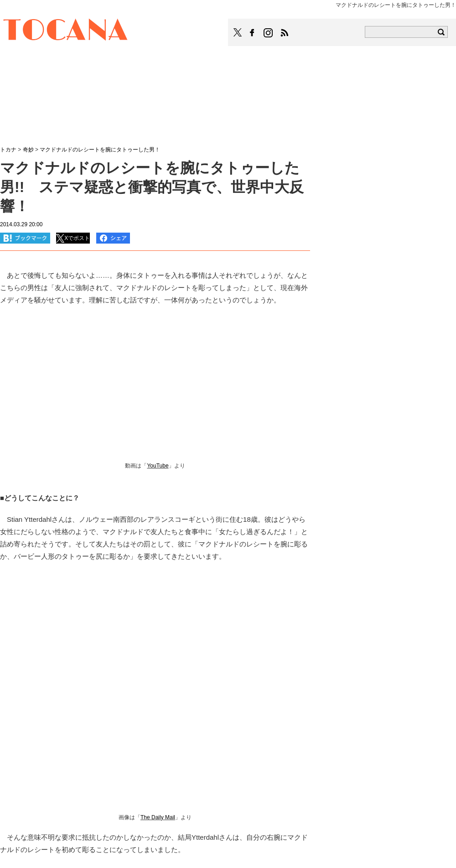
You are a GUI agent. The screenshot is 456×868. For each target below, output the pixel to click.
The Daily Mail (158, 817)
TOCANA (66, 31)
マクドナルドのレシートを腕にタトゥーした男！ (103, 150)
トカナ (8, 150)
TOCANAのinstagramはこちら (269, 33)
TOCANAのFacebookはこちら (252, 33)
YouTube (158, 466)
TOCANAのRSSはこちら (285, 33)
